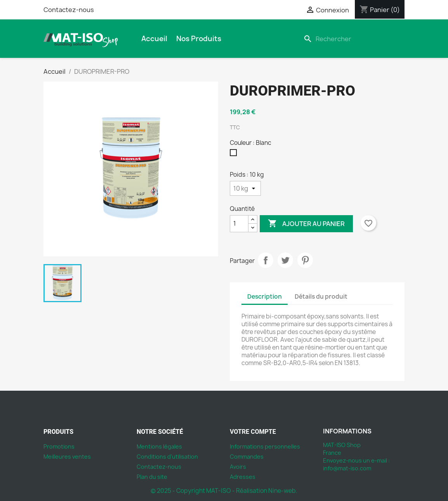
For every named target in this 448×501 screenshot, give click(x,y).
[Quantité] (239, 224)
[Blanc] (235, 155)
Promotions (59, 446)
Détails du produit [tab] (321, 297)
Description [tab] (265, 297)
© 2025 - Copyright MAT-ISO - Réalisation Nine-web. (224, 491)
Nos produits (199, 39)
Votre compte (253, 432)
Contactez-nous (69, 10)
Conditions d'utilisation (167, 457)
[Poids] (245, 188)
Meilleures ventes (67, 457)
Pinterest (305, 260)
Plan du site (152, 477)
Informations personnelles (265, 446)
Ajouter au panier (306, 224)
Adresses (243, 477)
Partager (266, 260)
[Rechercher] (352, 39)
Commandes (247, 457)
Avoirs (238, 467)
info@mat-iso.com (347, 468)
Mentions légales (159, 446)
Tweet (285, 260)
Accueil (154, 39)
